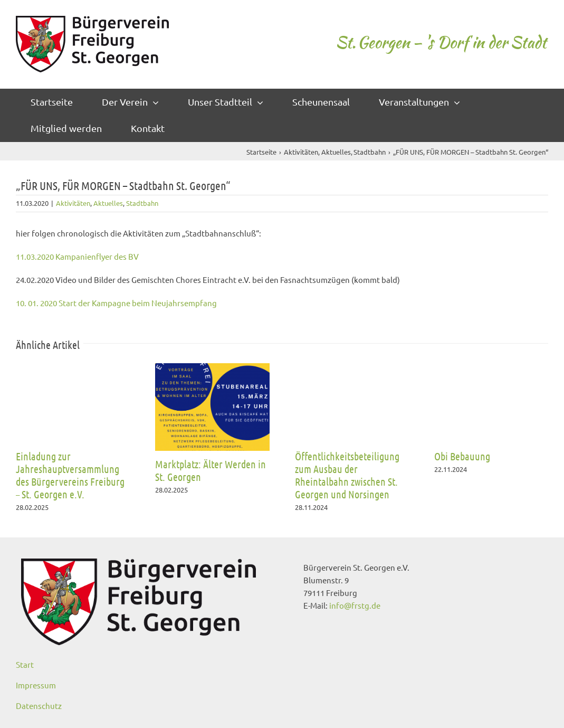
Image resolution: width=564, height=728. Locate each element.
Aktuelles (108, 203)
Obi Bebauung (462, 456)
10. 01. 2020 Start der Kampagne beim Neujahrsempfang (116, 303)
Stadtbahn (142, 203)
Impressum (36, 685)
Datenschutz (39, 706)
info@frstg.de (355, 605)
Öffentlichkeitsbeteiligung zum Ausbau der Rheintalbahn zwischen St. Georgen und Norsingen (347, 475)
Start (25, 664)
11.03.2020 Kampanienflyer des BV (77, 256)
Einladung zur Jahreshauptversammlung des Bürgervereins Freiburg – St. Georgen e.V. (70, 475)
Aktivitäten (73, 203)
